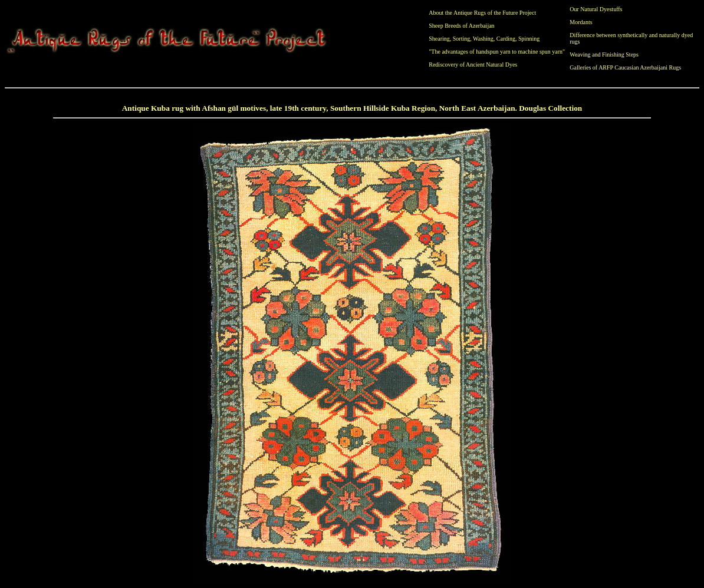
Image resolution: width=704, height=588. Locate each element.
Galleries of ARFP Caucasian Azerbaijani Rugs (625, 67)
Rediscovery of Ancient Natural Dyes (473, 65)
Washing (483, 39)
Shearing (439, 39)
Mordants (581, 22)
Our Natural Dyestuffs (596, 9)
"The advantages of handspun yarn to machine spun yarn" (497, 52)
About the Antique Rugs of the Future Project (482, 13)
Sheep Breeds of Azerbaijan (461, 26)
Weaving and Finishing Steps (604, 54)
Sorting (461, 39)
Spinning (529, 39)
